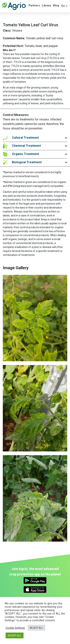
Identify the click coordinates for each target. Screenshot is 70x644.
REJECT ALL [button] (36, 628)
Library (46, 5)
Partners (34, 5)
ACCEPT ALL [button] (15, 635)
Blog (56, 5)
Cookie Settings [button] (15, 628)
